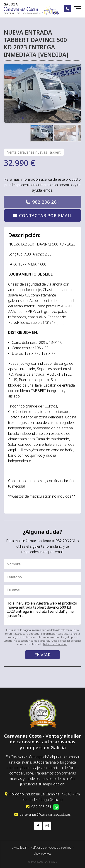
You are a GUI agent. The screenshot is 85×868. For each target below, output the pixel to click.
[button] (23, 118)
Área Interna (42, 854)
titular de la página (20, 630)
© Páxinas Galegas (42, 862)
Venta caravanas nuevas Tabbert (34, 152)
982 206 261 (46, 202)
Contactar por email (45, 215)
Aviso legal (19, 848)
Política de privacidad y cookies (51, 848)
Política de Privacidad (55, 644)
